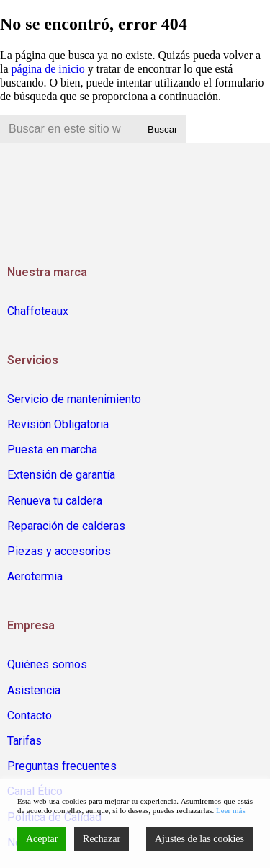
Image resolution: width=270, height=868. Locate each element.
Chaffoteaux (38, 311)
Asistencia (34, 690)
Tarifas (24, 741)
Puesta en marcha (52, 449)
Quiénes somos (47, 664)
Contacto (30, 716)
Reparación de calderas (66, 526)
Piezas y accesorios (59, 551)
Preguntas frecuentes (62, 766)
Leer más (231, 810)
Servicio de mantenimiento (74, 399)
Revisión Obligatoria (58, 424)
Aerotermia (35, 576)
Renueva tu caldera (55, 501)
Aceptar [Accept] (42, 839)
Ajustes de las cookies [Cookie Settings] (199, 839)
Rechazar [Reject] (102, 839)
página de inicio (48, 69)
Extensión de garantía (61, 475)
